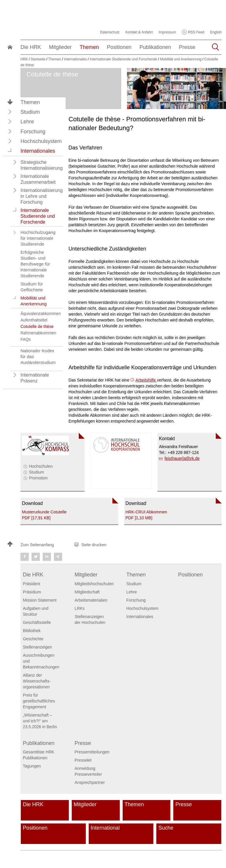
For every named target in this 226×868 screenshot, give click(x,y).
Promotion (38, 478)
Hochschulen (41, 466)
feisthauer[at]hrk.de (182, 458)
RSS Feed (196, 32)
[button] (10, 112)
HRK (24, 59)
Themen (30, 102)
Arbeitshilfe (146, 380)
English (216, 32)
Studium (36, 472)
